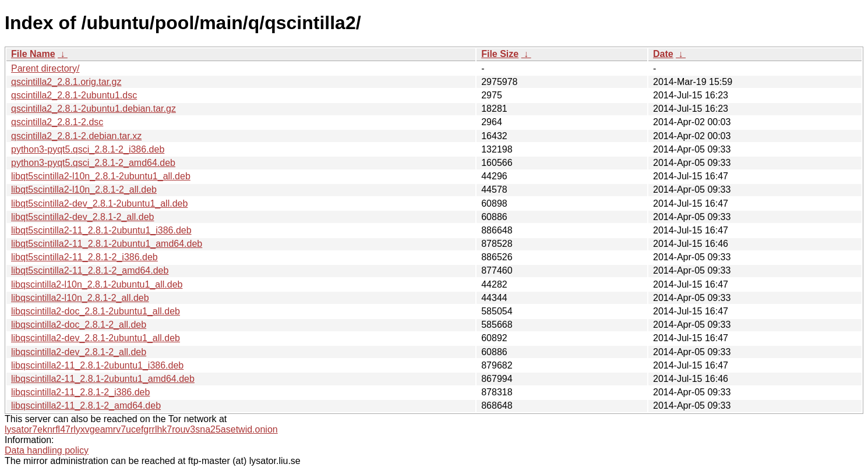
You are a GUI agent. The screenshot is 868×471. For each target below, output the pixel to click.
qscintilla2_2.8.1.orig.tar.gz (66, 82)
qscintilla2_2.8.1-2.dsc (57, 122)
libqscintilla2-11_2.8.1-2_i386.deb (80, 392)
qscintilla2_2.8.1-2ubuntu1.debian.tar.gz (93, 109)
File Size (500, 54)
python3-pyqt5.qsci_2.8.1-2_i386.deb (88, 149)
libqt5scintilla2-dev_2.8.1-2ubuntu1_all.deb (99, 203)
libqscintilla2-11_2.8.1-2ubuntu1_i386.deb (97, 365)
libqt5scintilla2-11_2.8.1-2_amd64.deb (90, 270)
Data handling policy (47, 450)
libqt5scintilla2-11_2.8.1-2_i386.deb (84, 257)
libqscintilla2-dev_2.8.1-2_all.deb (79, 352)
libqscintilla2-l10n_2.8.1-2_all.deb (80, 298)
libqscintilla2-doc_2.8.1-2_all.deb (79, 325)
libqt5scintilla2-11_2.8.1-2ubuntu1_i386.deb (101, 230)
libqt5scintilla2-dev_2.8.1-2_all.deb (83, 217)
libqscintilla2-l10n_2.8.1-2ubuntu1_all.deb (97, 284)
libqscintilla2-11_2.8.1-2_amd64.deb (86, 406)
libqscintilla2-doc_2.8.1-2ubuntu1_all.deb (96, 311)
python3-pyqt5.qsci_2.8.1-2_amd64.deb (93, 163)
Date (663, 54)
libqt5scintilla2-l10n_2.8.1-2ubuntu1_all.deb (101, 176)
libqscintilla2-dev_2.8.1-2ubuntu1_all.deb (96, 338)
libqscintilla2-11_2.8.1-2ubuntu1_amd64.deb (103, 379)
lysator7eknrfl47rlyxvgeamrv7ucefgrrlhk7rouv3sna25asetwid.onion (141, 429)
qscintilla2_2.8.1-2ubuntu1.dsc (74, 95)
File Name (33, 54)
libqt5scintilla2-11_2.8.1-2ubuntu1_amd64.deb (107, 244)
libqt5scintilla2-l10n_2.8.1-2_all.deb (84, 190)
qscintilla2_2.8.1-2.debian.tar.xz (76, 136)
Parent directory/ (45, 68)
